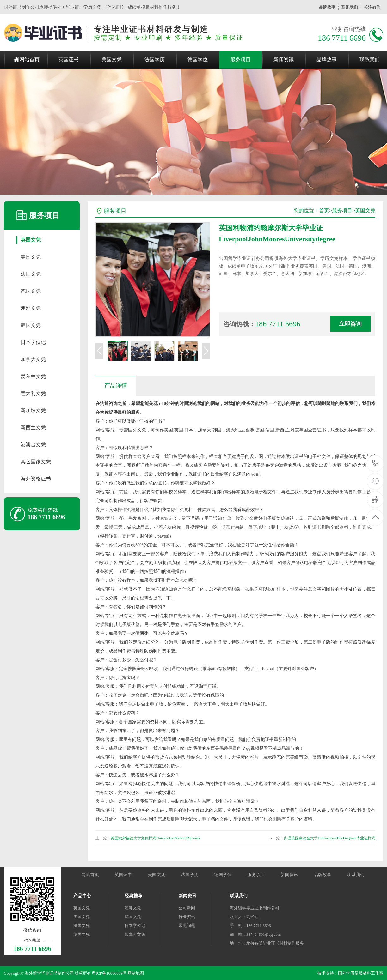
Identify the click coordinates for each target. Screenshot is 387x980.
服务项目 (241, 60)
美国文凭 (112, 60)
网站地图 (136, 973)
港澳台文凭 (33, 445)
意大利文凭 (33, 393)
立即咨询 (350, 324)
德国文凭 (31, 291)
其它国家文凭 (36, 462)
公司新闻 (187, 908)
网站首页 (29, 60)
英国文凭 (31, 240)
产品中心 (82, 896)
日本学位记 (33, 342)
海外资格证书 (36, 479)
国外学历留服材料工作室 (361, 973)
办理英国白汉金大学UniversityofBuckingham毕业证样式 (329, 838)
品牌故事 (327, 7)
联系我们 (350, 7)
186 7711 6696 (375, 463)
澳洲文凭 (31, 308)
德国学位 (198, 60)
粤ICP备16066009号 (109, 973)
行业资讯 (187, 917)
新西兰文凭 (33, 427)
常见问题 (187, 926)
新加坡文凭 (33, 410)
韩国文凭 (31, 325)
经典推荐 (133, 896)
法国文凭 (31, 274)
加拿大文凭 (33, 359)
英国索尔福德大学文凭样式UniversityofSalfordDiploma (155, 838)
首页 (324, 210)
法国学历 (155, 60)
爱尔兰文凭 (33, 376)
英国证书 (69, 60)
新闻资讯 (284, 60)
